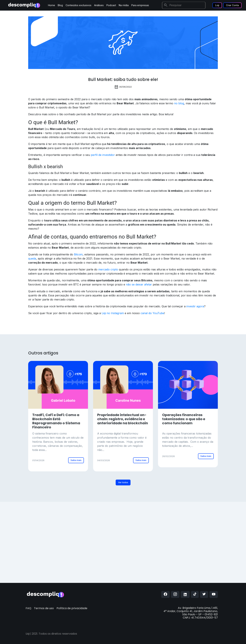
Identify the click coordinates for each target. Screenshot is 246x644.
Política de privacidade (72, 608)
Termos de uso (44, 608)
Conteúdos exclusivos (78, 5)
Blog (60, 5)
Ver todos (123, 482)
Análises (99, 5)
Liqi (217, 5)
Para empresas (140, 5)
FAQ (28, 608)
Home (52, 5)
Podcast (111, 5)
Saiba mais (76, 460)
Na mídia (124, 5)
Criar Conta (232, 5)
